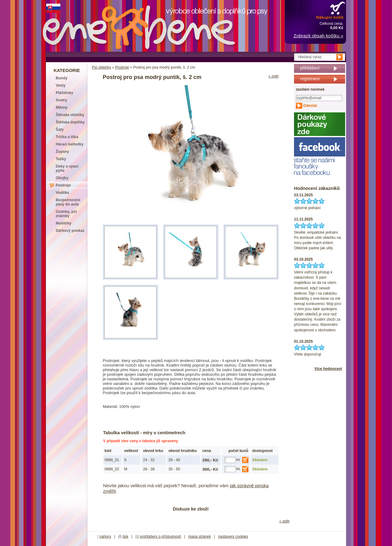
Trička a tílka (67, 137)
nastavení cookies (233, 537)
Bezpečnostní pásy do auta (68, 202)
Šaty (60, 130)
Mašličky (64, 223)
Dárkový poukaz (70, 231)
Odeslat (310, 106)
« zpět (273, 76)
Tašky (61, 159)
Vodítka (62, 193)
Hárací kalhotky (70, 144)
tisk (126, 537)
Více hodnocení (328, 369)
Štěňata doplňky (70, 122)
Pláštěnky (64, 93)
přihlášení (310, 68)
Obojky (62, 178)
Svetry (61, 100)
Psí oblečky (102, 67)
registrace (310, 79)
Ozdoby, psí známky (66, 214)
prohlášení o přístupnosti (160, 537)
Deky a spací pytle (67, 168)
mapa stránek (199, 537)
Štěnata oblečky (70, 115)
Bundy (62, 78)
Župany (62, 152)
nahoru (105, 537)
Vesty (61, 85)
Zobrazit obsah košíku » (318, 36)
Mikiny (62, 107)
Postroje (122, 67)
